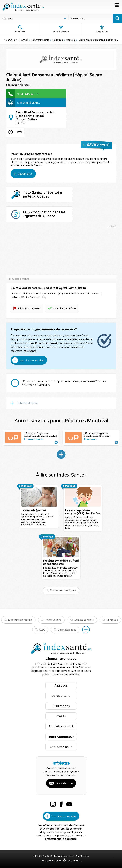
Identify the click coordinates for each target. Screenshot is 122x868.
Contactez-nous (61, 747)
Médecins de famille (20, 620)
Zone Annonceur (61, 737)
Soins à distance (61, 29)
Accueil (25, 40)
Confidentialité (82, 856)
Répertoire (20, 29)
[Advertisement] (61, 250)
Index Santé (38, 856)
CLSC (42, 630)
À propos (61, 685)
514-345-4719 (28, 94)
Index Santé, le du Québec (42, 195)
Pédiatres (58, 40)
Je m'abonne (64, 783)
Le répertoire (61, 696)
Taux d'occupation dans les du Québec (44, 214)
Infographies (102, 29)
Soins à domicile (84, 620)
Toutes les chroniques (63, 590)
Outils (61, 716)
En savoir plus (23, 174)
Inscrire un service (32, 360)
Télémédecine (53, 620)
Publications (61, 706)
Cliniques (112, 620)
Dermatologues (67, 630)
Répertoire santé (40, 40)
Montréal (71, 40)
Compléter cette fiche (64, 308)
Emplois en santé (61, 726)
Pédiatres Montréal (27, 403)
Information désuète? (29, 308)
